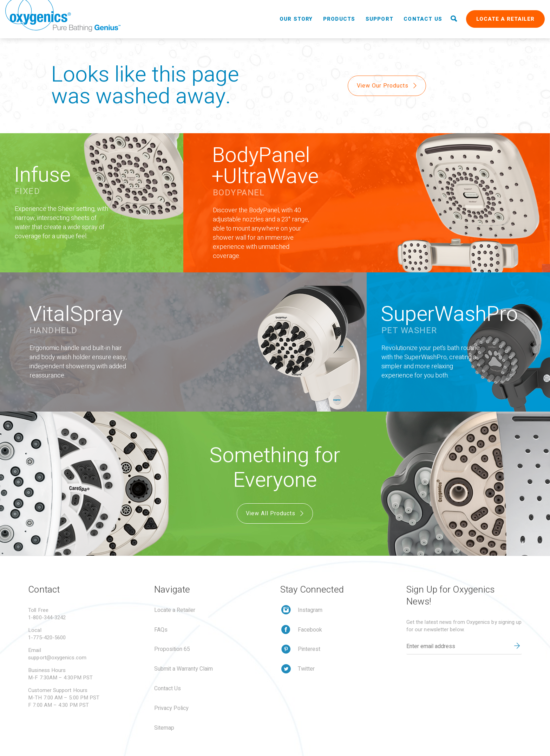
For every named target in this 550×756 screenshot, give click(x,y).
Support (379, 19)
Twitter (306, 669)
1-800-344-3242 (47, 618)
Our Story (296, 19)
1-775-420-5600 (47, 638)
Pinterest (309, 649)
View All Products (276, 513)
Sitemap (164, 728)
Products (339, 19)
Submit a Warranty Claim (184, 669)
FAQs (161, 630)
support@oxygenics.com (57, 658)
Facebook (310, 630)
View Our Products (388, 86)
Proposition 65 (172, 649)
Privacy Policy (171, 708)
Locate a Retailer (505, 19)
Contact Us (423, 19)
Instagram (310, 610)
